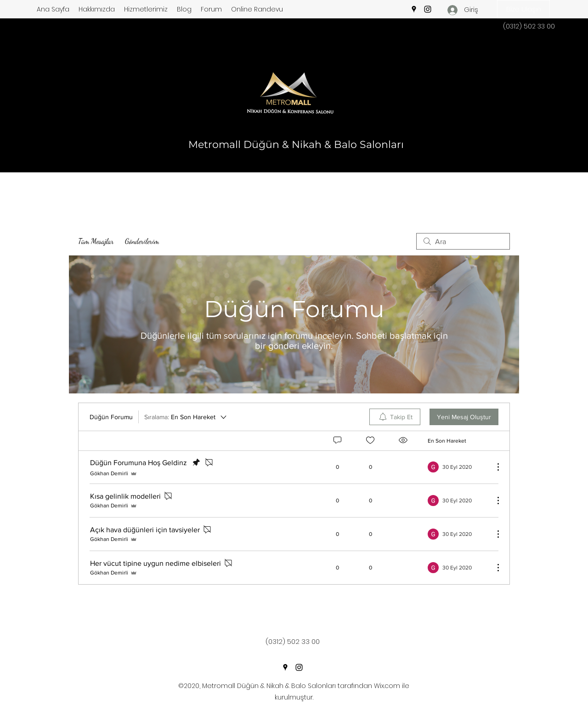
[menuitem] (395, 417)
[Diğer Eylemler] (493, 467)
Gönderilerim (142, 241)
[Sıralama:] (186, 417)
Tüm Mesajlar (96, 241)
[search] (463, 241)
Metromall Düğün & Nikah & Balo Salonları (296, 145)
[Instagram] (428, 9)
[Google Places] (414, 9)
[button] (523, 9)
